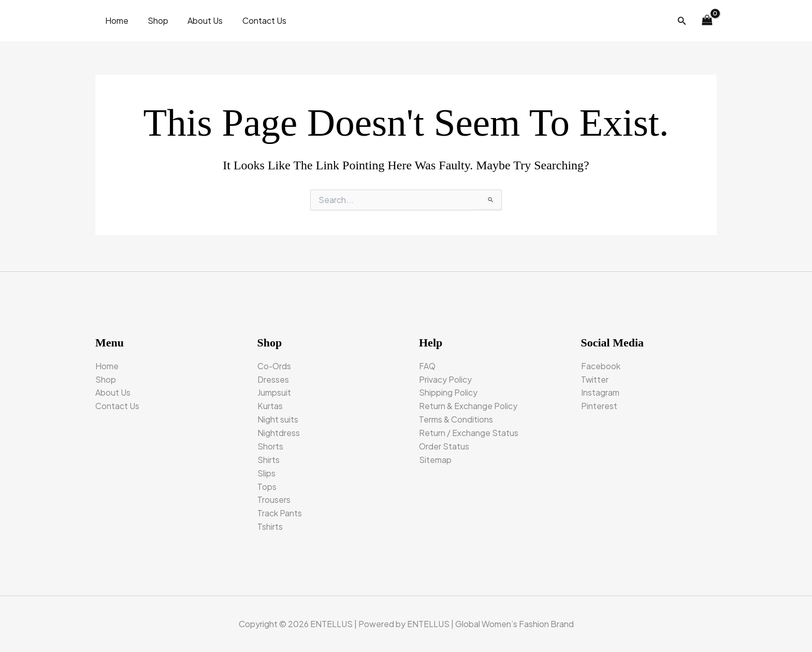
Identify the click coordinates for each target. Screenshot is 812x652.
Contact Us (255, 20)
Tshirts (270, 526)
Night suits (278, 417)
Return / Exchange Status (469, 431)
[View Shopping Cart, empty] (707, 21)
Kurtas (270, 403)
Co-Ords (275, 362)
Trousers (274, 499)
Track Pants (280, 512)
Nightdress (279, 431)
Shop (154, 20)
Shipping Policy (448, 390)
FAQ (427, 362)
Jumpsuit (274, 390)
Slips (266, 472)
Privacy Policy (445, 376)
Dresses (273, 376)
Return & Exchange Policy (468, 403)
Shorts (270, 444)
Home (115, 20)
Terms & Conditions (456, 417)
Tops (267, 486)
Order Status (444, 444)
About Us (198, 20)
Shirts (269, 458)
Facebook (601, 362)
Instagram (600, 390)
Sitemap (435, 458)
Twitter (595, 376)
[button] (682, 21)
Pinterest (599, 403)
